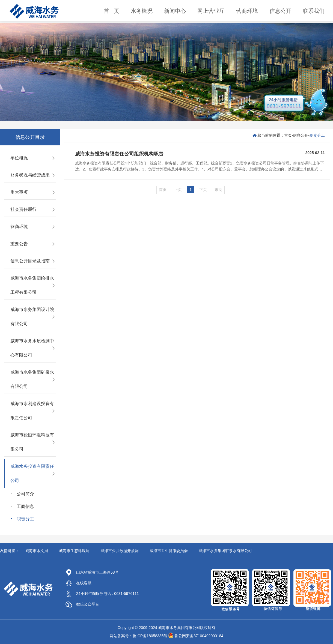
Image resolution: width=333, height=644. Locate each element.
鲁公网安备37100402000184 (199, 636)
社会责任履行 (23, 209)
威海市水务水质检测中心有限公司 (32, 348)
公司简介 (25, 494)
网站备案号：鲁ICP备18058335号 (139, 636)
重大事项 (19, 192)
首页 (288, 135)
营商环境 (247, 11)
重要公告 (19, 244)
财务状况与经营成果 (30, 175)
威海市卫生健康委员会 (169, 551)
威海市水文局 (37, 551)
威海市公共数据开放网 (120, 551)
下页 (203, 190)
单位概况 (19, 158)
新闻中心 (175, 11)
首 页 (112, 11)
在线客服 (78, 583)
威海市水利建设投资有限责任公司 (32, 411)
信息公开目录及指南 (30, 261)
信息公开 (280, 11)
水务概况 (142, 11)
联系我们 (314, 11)
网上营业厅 (211, 11)
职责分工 (25, 519)
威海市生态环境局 (74, 551)
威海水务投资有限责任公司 (32, 473)
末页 (218, 190)
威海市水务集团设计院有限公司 (32, 317)
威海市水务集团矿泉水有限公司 (32, 379)
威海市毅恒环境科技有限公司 (32, 442)
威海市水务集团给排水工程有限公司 (32, 285)
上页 (178, 190)
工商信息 (25, 506)
